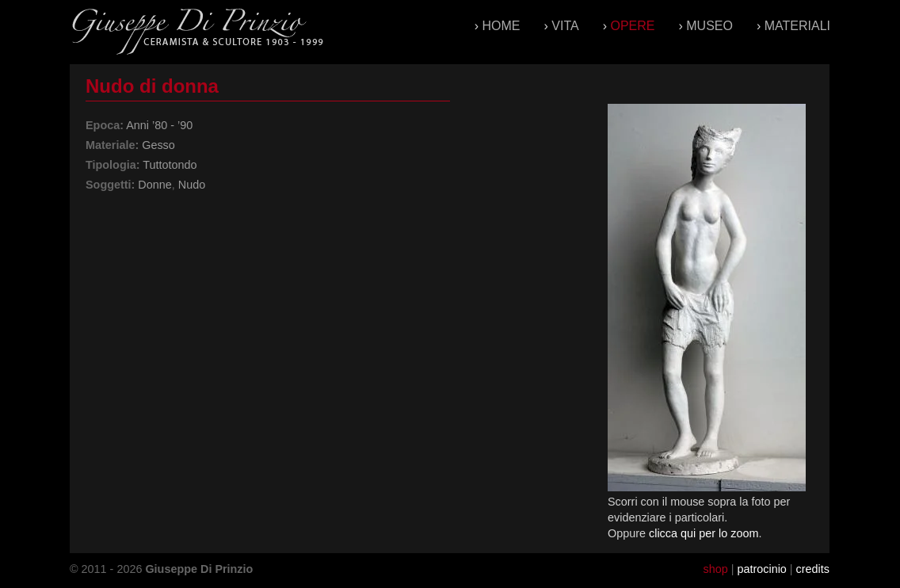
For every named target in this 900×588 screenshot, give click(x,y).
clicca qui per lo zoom (704, 533)
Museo (709, 26)
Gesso (158, 145)
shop (715, 569)
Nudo (192, 185)
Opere (632, 26)
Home (501, 26)
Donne (154, 185)
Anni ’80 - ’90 (159, 125)
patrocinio (761, 569)
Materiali (797, 26)
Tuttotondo (170, 165)
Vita (565, 26)
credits (813, 569)
